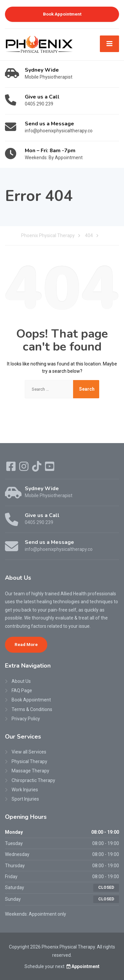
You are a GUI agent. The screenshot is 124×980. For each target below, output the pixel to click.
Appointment (83, 966)
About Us (21, 681)
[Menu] (109, 44)
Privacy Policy (26, 719)
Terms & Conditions (32, 709)
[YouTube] (50, 469)
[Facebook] (11, 469)
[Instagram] (24, 469)
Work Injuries (25, 790)
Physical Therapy (29, 761)
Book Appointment (62, 14)
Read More (26, 644)
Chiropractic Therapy (33, 780)
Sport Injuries (25, 799)
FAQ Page (22, 690)
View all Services (29, 752)
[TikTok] (37, 469)
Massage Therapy (30, 771)
